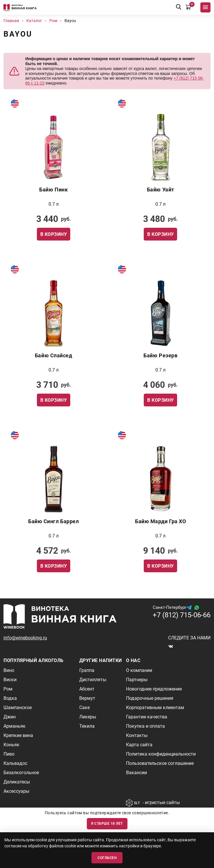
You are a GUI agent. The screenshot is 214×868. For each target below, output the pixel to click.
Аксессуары (16, 791)
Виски (10, 680)
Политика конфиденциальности (161, 754)
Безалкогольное (21, 773)
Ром (8, 689)
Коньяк (11, 745)
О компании (139, 670)
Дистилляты (93, 680)
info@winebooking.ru (25, 638)
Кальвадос (15, 763)
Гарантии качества (147, 717)
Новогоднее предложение (154, 689)
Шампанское (18, 708)
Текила (87, 726)
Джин (10, 717)
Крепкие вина (18, 735)
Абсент (87, 689)
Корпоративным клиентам (155, 708)
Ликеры (88, 717)
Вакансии (136, 773)
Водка (10, 698)
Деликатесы (17, 782)
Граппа (87, 670)
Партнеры (137, 680)
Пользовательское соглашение (160, 763)
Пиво (9, 754)
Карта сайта (139, 745)
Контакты (137, 735)
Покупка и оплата (145, 726)
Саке (84, 708)
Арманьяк (15, 726)
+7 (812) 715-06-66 (182, 615)
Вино (9, 670)
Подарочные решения (150, 698)
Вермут (87, 698)
